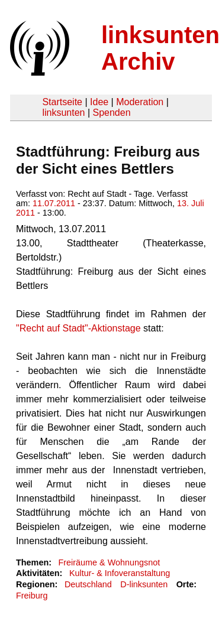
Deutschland (88, 584)
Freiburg (32, 596)
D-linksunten (144, 584)
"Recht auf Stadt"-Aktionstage (78, 328)
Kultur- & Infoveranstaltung (120, 573)
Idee (99, 102)
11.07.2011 (54, 203)
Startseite (62, 102)
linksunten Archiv (160, 48)
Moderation (140, 102)
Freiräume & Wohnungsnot (109, 562)
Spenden (111, 113)
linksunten (63, 113)
